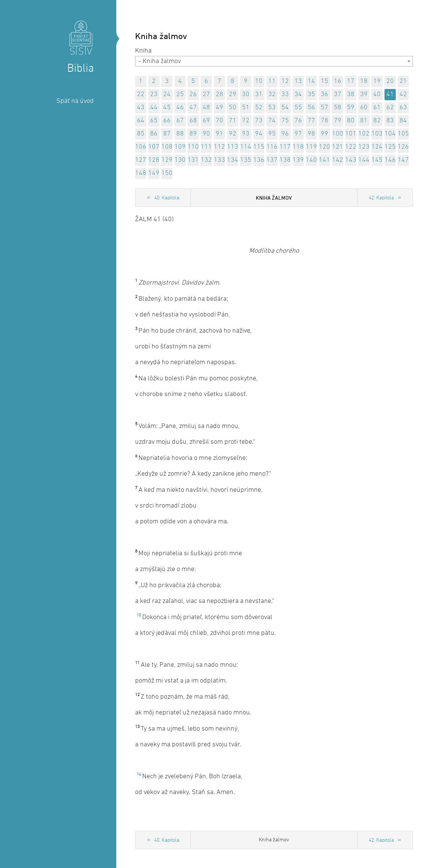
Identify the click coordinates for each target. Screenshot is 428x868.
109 (180, 147)
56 (311, 108)
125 (390, 147)
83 (390, 121)
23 (154, 94)
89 (193, 134)
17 (351, 81)
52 (259, 108)
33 (285, 94)
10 (259, 81)
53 (272, 108)
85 (141, 134)
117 (285, 147)
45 (167, 108)
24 (167, 94)
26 (193, 94)
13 (298, 81)
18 (364, 81)
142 (338, 160)
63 (403, 108)
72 (246, 121)
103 (377, 134)
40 (377, 94)
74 (272, 121)
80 (351, 121)
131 (193, 160)
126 (403, 147)
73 (259, 121)
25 (180, 94)
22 (141, 94)
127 (141, 160)
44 (154, 108)
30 (246, 94)
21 (403, 81)
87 (167, 134)
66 (167, 121)
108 (167, 147)
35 (311, 94)
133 (219, 160)
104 (390, 134)
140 (311, 160)
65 (154, 121)
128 (154, 160)
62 (390, 108)
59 (351, 108)
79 (338, 121)
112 (219, 147)
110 (193, 147)
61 (377, 108)
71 (233, 121)
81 (364, 121)
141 (324, 160)
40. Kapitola (167, 198)
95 (272, 134)
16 (338, 81)
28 (219, 94)
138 (285, 160)
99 (324, 134)
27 (206, 94)
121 (338, 147)
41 (390, 94)
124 (377, 147)
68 (193, 121)
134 (233, 160)
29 (233, 94)
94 (259, 134)
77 (311, 121)
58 (338, 108)
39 (364, 94)
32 (272, 94)
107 (154, 147)
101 (351, 134)
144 (364, 160)
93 (246, 134)
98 (311, 134)
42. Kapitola (381, 198)
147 (403, 160)
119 (311, 147)
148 (141, 173)
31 (259, 94)
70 (219, 121)
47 (193, 108)
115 (259, 147)
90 (206, 134)
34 (298, 94)
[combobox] (274, 61)
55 (298, 108)
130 (180, 160)
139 (298, 160)
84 (403, 121)
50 (233, 108)
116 (272, 147)
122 (351, 147)
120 (324, 147)
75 (285, 121)
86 (154, 134)
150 (167, 173)
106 (141, 147)
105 (403, 134)
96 (285, 134)
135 (246, 160)
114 (246, 147)
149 (154, 173)
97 (298, 134)
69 (206, 121)
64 (141, 121)
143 (351, 160)
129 (167, 160)
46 (180, 108)
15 (324, 81)
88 (180, 134)
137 (272, 160)
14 (311, 81)
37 (338, 94)
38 (351, 94)
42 (403, 94)
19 (377, 81)
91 (219, 134)
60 (364, 108)
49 (219, 108)
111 (206, 147)
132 (206, 160)
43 (141, 108)
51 (246, 108)
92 (233, 134)
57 (324, 108)
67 (180, 121)
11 (272, 81)
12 (285, 81)
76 (298, 121)
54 (285, 108)
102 (364, 134)
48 (206, 108)
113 (233, 147)
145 (377, 160)
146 (390, 160)
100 (338, 134)
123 (364, 147)
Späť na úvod (75, 101)
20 (390, 81)
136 (259, 160)
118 (298, 147)
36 (324, 94)
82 (377, 121)
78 (324, 121)
